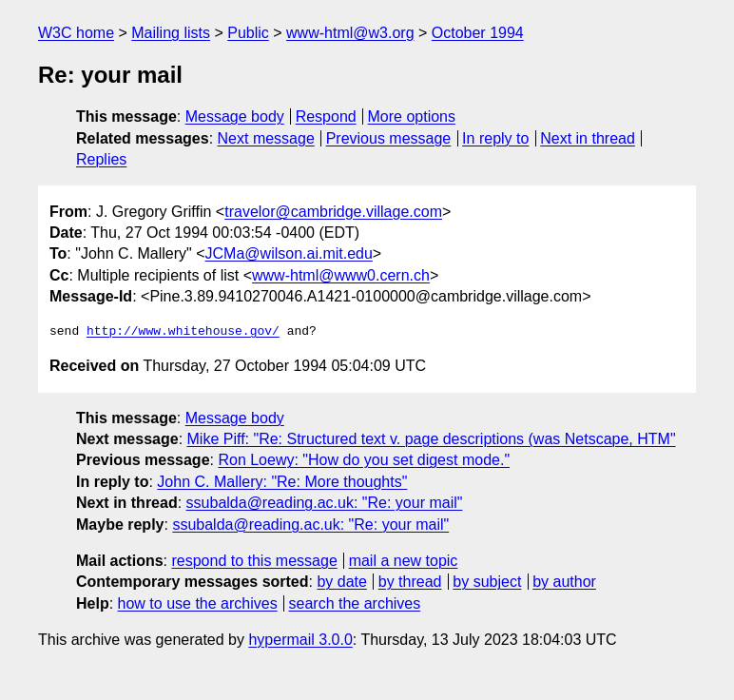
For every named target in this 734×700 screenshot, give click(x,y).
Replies (101, 159)
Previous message (389, 138)
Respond (326, 117)
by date (341, 582)
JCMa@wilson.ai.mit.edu (289, 253)
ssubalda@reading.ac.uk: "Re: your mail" (325, 503)
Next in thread (588, 138)
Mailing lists (171, 33)
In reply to (495, 138)
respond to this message (254, 561)
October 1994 (478, 33)
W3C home (76, 33)
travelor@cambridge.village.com (333, 212)
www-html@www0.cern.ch (341, 275)
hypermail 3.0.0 (300, 640)
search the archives (355, 603)
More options (412, 117)
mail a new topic (404, 561)
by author (564, 582)
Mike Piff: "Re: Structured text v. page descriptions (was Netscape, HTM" (432, 439)
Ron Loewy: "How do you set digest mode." (364, 460)
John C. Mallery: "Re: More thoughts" (282, 482)
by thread (410, 582)
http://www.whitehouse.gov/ (183, 332)
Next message (266, 138)
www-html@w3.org (350, 33)
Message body (235, 117)
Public (248, 33)
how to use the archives (198, 603)
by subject (487, 582)
